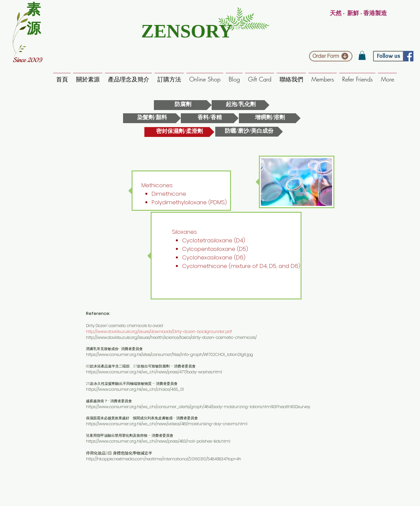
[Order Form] (331, 56)
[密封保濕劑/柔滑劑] (179, 132)
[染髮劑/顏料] (152, 118)
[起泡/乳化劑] (241, 105)
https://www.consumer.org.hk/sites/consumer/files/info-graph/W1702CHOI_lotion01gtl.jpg (169, 354)
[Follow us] (389, 56)
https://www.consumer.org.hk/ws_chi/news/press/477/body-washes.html (154, 372)
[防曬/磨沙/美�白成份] (249, 132)
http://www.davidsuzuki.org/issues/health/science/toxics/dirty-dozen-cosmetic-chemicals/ (171, 337)
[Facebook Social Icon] (408, 56)
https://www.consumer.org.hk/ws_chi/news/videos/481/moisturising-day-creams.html (167, 424)
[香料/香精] (210, 118)
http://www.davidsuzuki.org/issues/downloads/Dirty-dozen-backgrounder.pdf (159, 331)
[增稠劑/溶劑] (270, 118)
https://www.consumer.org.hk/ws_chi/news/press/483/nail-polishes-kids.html (158, 441)
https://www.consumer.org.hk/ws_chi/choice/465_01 (135, 389)
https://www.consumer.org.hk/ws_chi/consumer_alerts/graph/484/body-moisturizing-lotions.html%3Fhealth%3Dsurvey (198, 407)
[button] (362, 55)
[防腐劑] (183, 105)
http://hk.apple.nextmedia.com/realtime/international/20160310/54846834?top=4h (164, 459)
